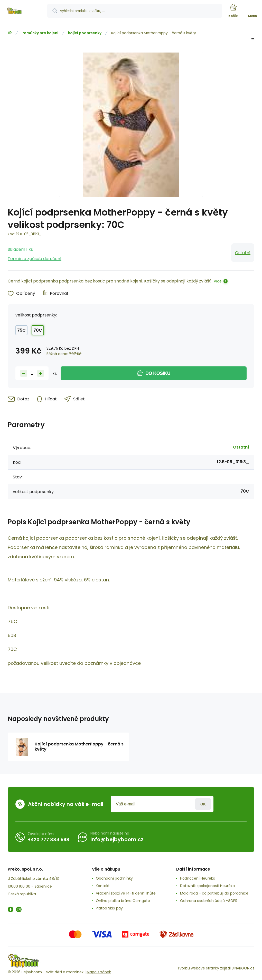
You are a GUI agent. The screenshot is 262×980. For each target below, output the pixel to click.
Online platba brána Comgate (123, 901)
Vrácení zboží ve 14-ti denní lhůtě (126, 893)
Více (218, 281)
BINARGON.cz (243, 968)
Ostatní (243, 253)
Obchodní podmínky (114, 878)
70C (38, 330)
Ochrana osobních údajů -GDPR (209, 901)
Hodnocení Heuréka (198, 878)
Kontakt (103, 886)
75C (21, 330)
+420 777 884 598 (49, 840)
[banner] (24, 11)
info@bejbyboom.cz (117, 839)
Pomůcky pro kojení (40, 33)
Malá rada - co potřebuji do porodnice (214, 893)
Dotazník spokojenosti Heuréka (207, 886)
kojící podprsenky (85, 33)
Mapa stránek (99, 972)
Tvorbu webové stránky (198, 968)
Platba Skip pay (109, 908)
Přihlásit (203, 804)
